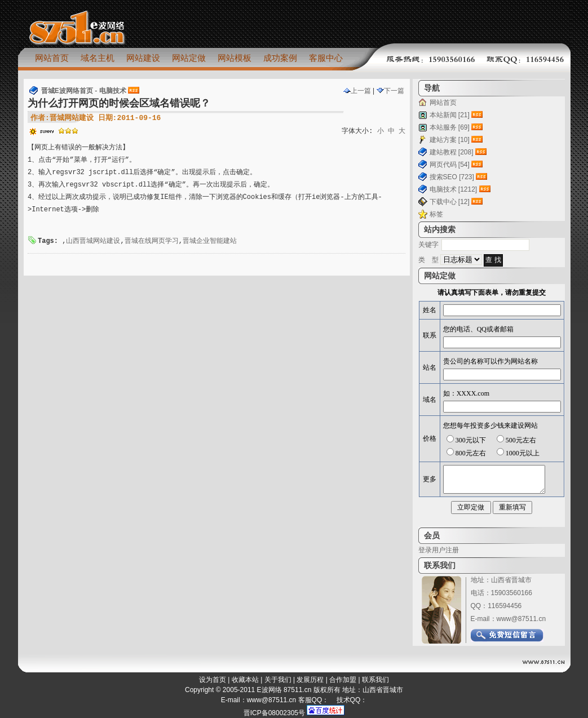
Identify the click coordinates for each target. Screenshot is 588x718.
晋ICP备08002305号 (274, 713)
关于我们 (278, 680)
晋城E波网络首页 (67, 91)
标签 (436, 214)
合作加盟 (343, 680)
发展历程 (310, 680)
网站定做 (189, 58)
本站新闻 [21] (450, 115)
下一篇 (390, 91)
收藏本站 (245, 680)
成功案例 (280, 58)
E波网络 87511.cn (284, 690)
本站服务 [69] (450, 127)
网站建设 (143, 58)
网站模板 (235, 58)
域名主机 (98, 58)
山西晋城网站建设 (93, 241)
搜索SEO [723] (452, 177)
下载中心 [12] (450, 202)
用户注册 (445, 550)
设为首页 (213, 680)
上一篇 (357, 91)
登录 (425, 550)
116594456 (505, 606)
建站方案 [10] (450, 140)
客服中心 (326, 58)
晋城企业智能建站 (210, 241)
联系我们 (375, 680)
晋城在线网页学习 (152, 241)
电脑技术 (113, 91)
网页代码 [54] (450, 165)
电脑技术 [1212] (454, 189)
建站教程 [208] (452, 152)
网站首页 (52, 58)
